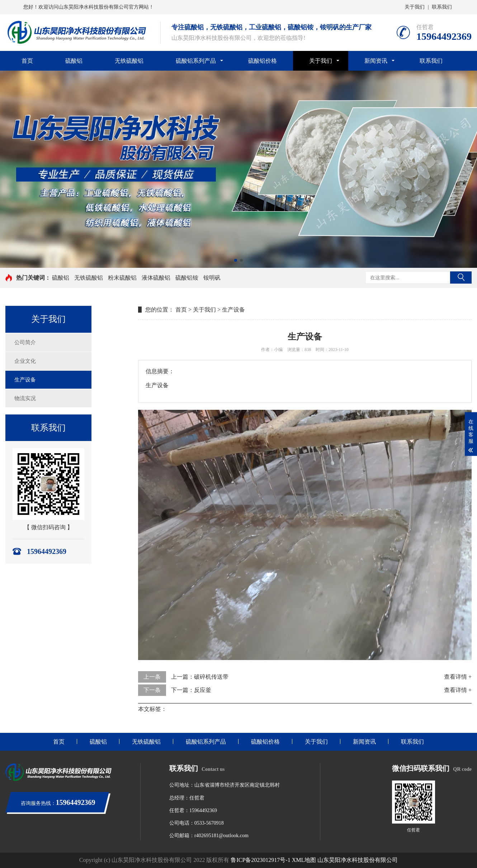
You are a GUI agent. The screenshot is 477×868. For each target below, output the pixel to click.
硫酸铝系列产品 (196, 61)
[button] (236, 260)
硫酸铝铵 (187, 278)
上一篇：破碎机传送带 (200, 677)
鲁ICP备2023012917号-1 (260, 860)
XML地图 (304, 860)
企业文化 (25, 361)
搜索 (461, 278)
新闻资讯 (376, 61)
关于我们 (415, 7)
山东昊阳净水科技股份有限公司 (358, 860)
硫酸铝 (74, 61)
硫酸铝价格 (263, 61)
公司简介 (25, 342)
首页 (27, 61)
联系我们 (442, 7)
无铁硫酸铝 (129, 61)
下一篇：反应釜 (191, 690)
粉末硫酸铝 (122, 278)
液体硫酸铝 (156, 278)
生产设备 (25, 380)
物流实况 (25, 398)
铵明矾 (212, 278)
